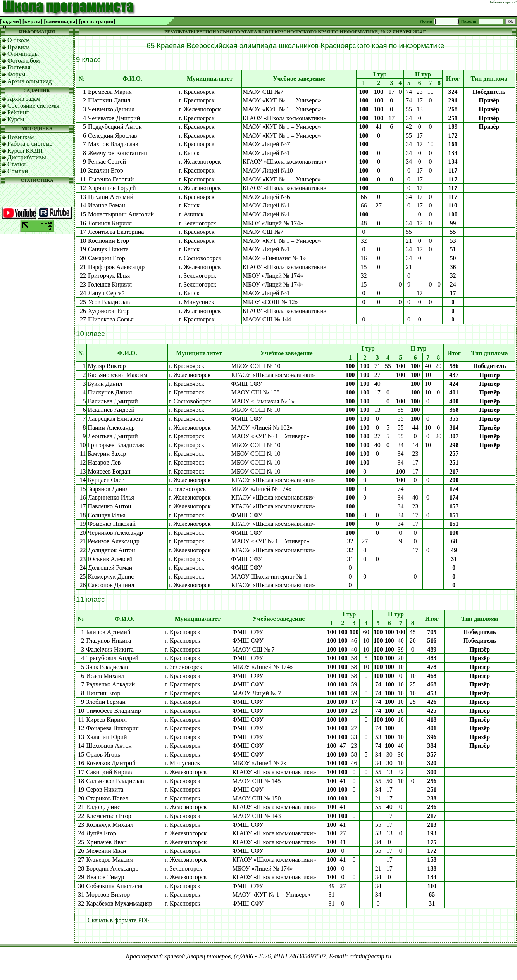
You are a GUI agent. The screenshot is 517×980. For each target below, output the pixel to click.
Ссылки (18, 171)
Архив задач (24, 99)
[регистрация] (97, 21)
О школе (19, 40)
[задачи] (10, 21)
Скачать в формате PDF (119, 920)
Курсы (16, 119)
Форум (16, 74)
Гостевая (19, 67)
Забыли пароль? (503, 2)
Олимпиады (23, 54)
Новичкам (21, 137)
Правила (19, 47)
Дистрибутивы (27, 157)
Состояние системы (33, 106)
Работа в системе (30, 144)
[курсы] (32, 21)
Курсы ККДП (25, 151)
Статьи (16, 164)
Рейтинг (18, 112)
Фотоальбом (24, 61)
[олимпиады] (61, 21)
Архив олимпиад (30, 81)
